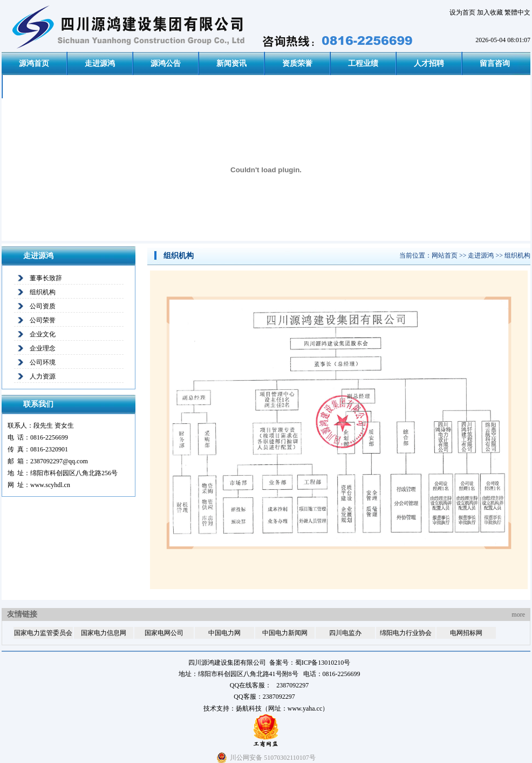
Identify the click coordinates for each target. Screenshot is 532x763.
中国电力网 (224, 633)
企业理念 (43, 348)
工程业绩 (363, 63)
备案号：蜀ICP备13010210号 (310, 663)
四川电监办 (345, 633)
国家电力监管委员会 (43, 633)
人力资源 (43, 376)
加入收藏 (490, 12)
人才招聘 (429, 63)
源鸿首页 (34, 63)
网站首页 (445, 255)
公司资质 (43, 306)
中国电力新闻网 (285, 633)
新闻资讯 (231, 63)
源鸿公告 (166, 63)
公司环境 (43, 362)
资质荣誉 (297, 63)
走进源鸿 (100, 63)
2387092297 (279, 697)
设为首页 (462, 12)
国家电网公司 (164, 633)
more (518, 615)
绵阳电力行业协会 (406, 633)
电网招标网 (466, 633)
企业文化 (43, 334)
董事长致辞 (46, 278)
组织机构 (43, 292)
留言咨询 (495, 63)
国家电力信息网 (104, 633)
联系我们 (35, 87)
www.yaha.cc (305, 708)
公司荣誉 (43, 320)
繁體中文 (517, 12)
